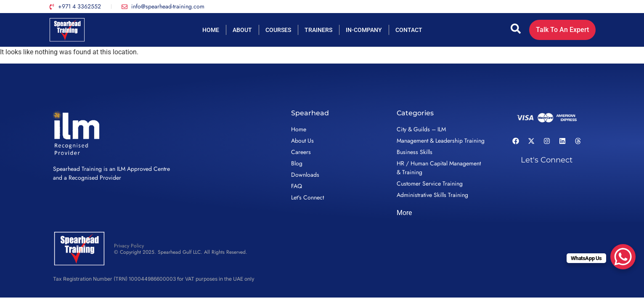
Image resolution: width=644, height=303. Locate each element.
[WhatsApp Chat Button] (623, 257)
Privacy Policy (129, 246)
